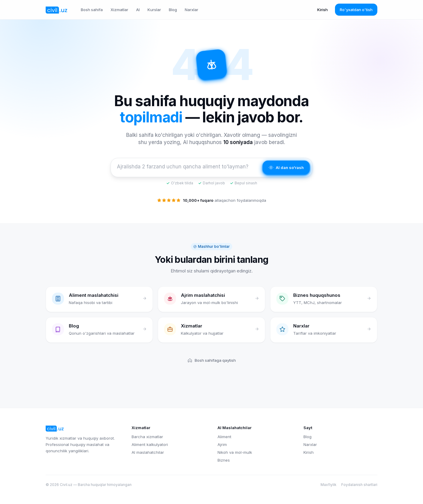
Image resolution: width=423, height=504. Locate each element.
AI (138, 10)
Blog (173, 10)
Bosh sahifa (92, 10)
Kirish (323, 10)
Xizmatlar (119, 10)
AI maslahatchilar (148, 452)
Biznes (224, 460)
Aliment (224, 437)
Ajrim (222, 444)
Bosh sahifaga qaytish (212, 360)
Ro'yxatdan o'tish (356, 10)
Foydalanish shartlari (359, 485)
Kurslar (154, 10)
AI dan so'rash (286, 167)
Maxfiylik (329, 485)
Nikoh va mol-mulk (235, 452)
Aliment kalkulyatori (150, 444)
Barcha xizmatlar (147, 437)
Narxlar (192, 10)
